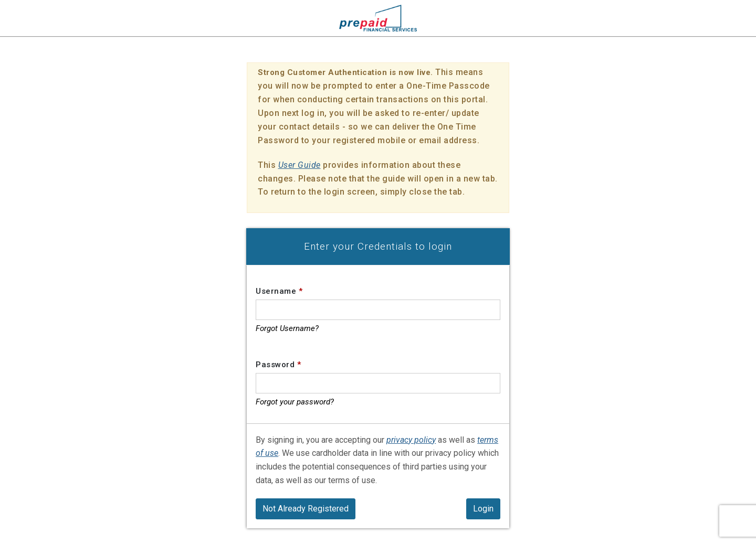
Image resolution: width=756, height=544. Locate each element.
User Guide (300, 165)
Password (278, 365)
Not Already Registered (306, 509)
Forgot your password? (295, 402)
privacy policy (411, 440)
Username (279, 291)
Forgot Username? (287, 328)
